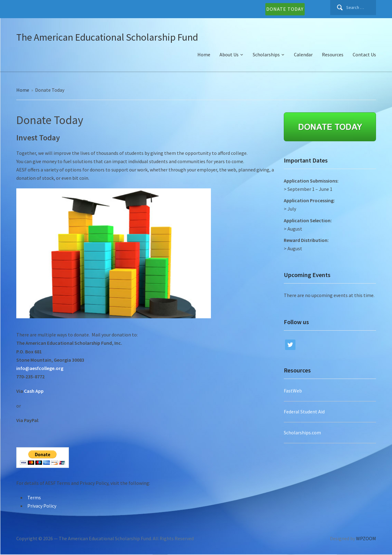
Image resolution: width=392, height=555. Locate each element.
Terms (34, 497)
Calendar (303, 54)
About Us (229, 54)
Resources (333, 54)
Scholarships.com (302, 432)
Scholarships (266, 54)
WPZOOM (366, 538)
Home (204, 54)
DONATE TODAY (285, 9)
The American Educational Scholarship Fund (107, 37)
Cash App (34, 391)
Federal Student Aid (304, 412)
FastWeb (293, 391)
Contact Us (364, 54)
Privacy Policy (42, 506)
